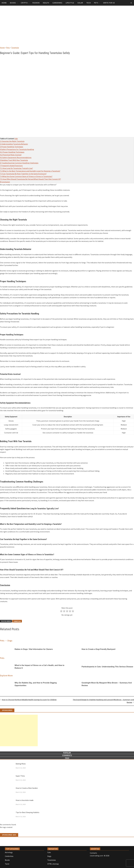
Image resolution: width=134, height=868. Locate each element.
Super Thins (20, 776)
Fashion (36, 3)
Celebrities (9, 856)
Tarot (7, 864)
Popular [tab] (67, 753)
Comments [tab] (67, 755)
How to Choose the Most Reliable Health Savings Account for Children (29, 700)
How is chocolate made (25, 800)
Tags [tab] (67, 758)
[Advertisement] (67, 28)
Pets (96, 3)
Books (13, 3)
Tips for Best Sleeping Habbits (27, 812)
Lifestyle (70, 3)
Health (46, 3)
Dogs (49, 856)
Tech (88, 3)
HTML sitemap (53, 864)
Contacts (93, 853)
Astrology (9, 852)
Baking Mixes (21, 764)
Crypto (24, 3)
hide (16, 139)
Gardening (57, 3)
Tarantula (15, 48)
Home (4, 3)
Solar (80, 3)
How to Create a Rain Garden (27, 788)
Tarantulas (52, 860)
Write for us (109, 3)
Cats (49, 852)
